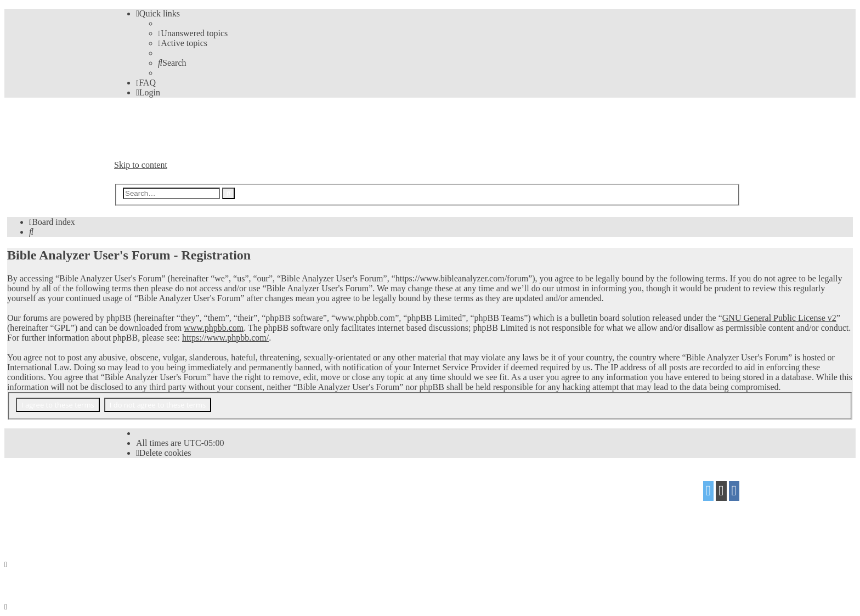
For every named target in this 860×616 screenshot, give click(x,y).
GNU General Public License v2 (779, 318)
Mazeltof (201, 508)
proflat (152, 508)
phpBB (176, 487)
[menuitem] (193, 33)
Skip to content (141, 165)
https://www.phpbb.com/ (225, 338)
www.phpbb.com (214, 328)
